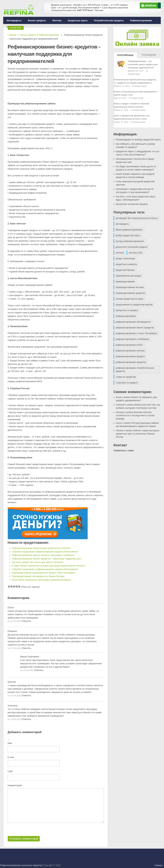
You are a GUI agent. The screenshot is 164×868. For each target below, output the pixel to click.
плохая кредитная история (129, 299)
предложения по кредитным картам (134, 305)
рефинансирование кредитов (131, 362)
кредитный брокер (125, 270)
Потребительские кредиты (109, 20)
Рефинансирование (141, 20)
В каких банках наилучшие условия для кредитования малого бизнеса (49, 566)
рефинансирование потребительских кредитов (135, 370)
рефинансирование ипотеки (130, 351)
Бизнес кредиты (37, 20)
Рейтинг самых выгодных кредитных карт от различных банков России (138, 434)
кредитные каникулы (126, 264)
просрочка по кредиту (127, 310)
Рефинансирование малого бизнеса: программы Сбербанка (43, 555)
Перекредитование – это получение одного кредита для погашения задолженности (143, 64)
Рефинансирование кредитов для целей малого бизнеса (41, 548)
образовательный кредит (129, 276)
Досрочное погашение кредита (132, 204)
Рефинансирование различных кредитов (21, 865)
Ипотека (57, 20)
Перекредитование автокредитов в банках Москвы (38, 576)
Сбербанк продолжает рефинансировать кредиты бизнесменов (45, 552)
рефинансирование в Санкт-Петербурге (136, 333)
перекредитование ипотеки (130, 287)
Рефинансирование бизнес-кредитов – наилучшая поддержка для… (47, 559)
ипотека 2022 (136, 253)
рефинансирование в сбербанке (132, 339)
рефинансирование (126, 316)
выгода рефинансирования (130, 241)
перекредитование (125, 281)
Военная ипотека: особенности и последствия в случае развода (135, 415)
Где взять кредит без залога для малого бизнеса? (38, 562)
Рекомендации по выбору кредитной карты (138, 140)
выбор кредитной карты (128, 235)
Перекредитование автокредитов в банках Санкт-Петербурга (44, 573)
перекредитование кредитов (130, 293)
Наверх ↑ (159, 865)
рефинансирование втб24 (129, 345)
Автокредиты (14, 20)
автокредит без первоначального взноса (137, 218)
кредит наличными (125, 258)
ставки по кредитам (126, 377)
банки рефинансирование (129, 230)
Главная (12, 35)
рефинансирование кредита (130, 356)
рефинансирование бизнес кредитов (135, 328)
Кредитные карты (78, 20)
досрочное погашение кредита (131, 247)
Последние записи (149, 56)
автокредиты (122, 224)
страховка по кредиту (127, 383)
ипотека (120, 253)
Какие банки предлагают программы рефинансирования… (42, 580)
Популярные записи (125, 56)
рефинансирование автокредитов (133, 322)
